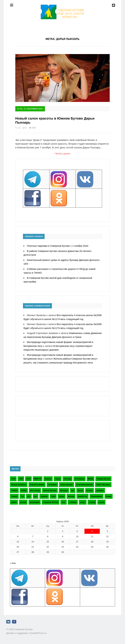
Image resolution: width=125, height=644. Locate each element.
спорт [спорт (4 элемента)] (83, 501)
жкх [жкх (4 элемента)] (36, 495)
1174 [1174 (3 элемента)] (13, 477)
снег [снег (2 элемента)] (64, 501)
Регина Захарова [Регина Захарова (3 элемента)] (19, 483)
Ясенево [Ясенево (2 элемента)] (64, 489)
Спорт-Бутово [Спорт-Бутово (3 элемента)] (67, 483)
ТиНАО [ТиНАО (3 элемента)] (14, 489)
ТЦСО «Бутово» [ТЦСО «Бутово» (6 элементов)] (103, 483)
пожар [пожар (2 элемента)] (109, 495)
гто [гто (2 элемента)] (22, 495)
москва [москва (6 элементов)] (71, 495)
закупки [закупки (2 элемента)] (44, 495)
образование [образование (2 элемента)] (97, 495)
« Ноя (13, 562)
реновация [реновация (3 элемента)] (35, 501)
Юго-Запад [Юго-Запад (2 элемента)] (35, 489)
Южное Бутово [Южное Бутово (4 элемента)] (50, 489)
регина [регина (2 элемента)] (23, 501)
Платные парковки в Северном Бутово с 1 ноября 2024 (58, 246)
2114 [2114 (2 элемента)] (28, 477)
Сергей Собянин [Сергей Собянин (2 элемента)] (37, 483)
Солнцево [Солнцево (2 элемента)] (52, 483)
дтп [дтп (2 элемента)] (29, 495)
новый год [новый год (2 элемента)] (82, 495)
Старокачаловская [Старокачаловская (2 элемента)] (85, 483)
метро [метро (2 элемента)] (62, 495)
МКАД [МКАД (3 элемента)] (90, 477)
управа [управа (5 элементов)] (92, 501)
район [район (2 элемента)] (14, 501)
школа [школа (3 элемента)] (101, 501)
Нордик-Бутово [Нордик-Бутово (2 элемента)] (103, 477)
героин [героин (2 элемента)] (14, 495)
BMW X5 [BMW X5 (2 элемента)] (38, 477)
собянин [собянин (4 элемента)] (73, 501)
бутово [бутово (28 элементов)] (90, 489)
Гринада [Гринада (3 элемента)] (67, 477)
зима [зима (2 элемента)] (53, 495)
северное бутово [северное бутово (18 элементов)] (50, 501)
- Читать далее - (63, 154)
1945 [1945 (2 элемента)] (21, 477)
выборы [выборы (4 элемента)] (100, 489)
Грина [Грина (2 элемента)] (58, 477)
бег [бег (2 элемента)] (73, 489)
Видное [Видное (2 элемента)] (48, 477)
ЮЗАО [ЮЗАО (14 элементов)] (24, 489)
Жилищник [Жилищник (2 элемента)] (80, 477)
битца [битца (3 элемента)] (80, 489)
